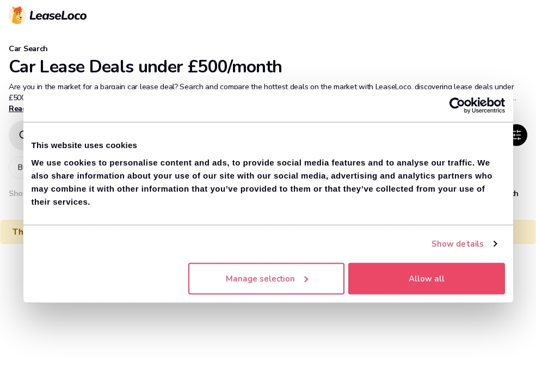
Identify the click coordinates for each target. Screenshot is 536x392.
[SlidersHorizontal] (516, 135)
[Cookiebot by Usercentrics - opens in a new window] (457, 106)
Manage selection (267, 278)
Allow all (427, 278)
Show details (458, 244)
